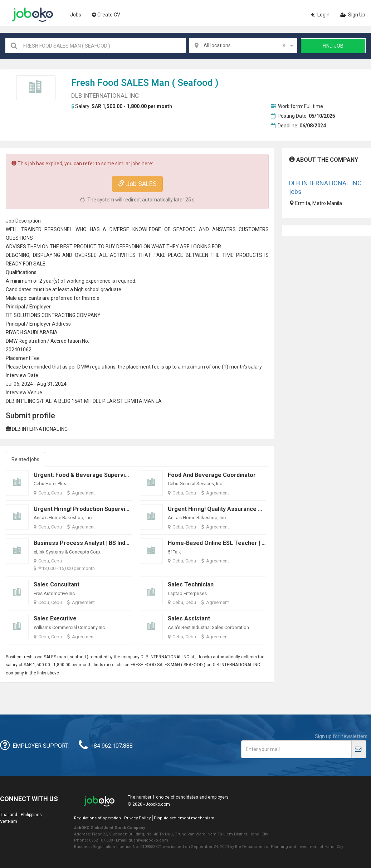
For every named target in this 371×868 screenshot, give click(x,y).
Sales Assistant (189, 618)
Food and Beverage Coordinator (212, 475)
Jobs (76, 15)
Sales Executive (55, 618)
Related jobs (25, 459)
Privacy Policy (137, 818)
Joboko (33, 15)
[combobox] (243, 46)
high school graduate (98, 289)
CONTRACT (55, 315)
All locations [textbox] (244, 45)
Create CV (106, 15)
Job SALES (137, 184)
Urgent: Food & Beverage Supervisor (84, 475)
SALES (135, 83)
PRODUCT (248, 255)
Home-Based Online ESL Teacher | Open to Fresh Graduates (250, 543)
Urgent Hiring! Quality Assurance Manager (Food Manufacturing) (255, 509)
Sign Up (353, 15)
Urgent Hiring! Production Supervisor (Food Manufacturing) (114, 509)
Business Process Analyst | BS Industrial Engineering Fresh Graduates (128, 543)
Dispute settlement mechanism (184, 818)
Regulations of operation (97, 818)
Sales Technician (191, 584)
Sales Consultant (57, 584)
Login (320, 15)
